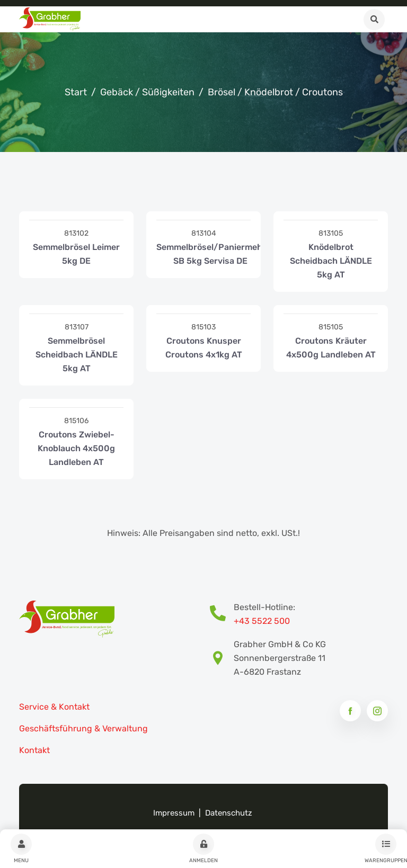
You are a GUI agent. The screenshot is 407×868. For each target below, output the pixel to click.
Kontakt (34, 750)
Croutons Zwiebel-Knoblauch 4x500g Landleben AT (76, 448)
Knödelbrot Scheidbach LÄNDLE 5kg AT (331, 261)
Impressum (174, 813)
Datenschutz (229, 813)
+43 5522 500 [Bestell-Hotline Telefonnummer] (262, 621)
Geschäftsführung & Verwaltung (83, 728)
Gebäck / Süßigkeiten (147, 92)
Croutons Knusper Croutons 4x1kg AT (204, 348)
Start (76, 92)
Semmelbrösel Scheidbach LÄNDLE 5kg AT (77, 355)
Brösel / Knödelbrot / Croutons (275, 92)
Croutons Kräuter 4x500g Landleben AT (331, 348)
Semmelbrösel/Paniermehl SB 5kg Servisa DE (210, 254)
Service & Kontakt (54, 707)
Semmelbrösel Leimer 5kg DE (76, 254)
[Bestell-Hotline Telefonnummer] (222, 614)
